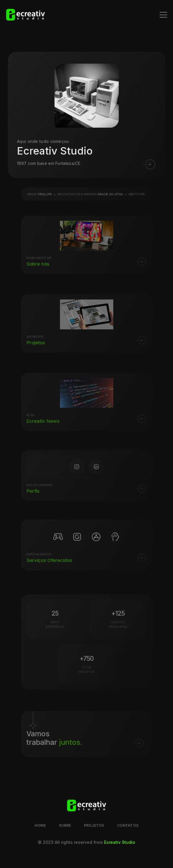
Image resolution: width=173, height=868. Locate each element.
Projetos (94, 825)
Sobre (65, 825)
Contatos (128, 825)
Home (40, 825)
